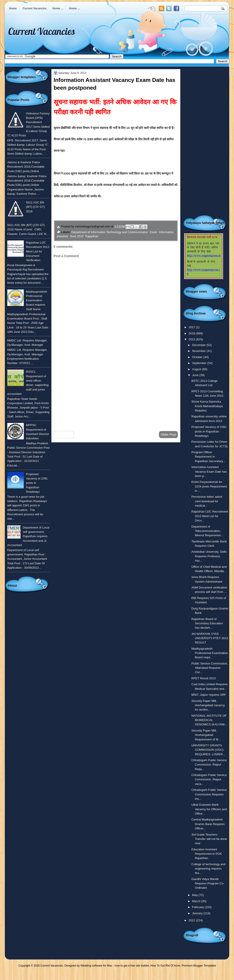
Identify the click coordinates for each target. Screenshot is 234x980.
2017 (192, 327)
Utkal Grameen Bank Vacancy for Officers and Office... (209, 809)
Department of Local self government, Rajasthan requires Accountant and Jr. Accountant (28, 536)
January (198, 913)
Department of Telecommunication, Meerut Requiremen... (207, 531)
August (197, 369)
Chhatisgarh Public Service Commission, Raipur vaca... (209, 779)
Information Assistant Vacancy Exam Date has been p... (209, 472)
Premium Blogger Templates (199, 966)
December (199, 345)
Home (13, 8)
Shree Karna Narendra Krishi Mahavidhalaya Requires (207, 406)
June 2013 (77, 236)
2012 (192, 920)
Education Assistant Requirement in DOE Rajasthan (207, 854)
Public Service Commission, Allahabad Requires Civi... (210, 668)
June (196, 375)
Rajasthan (92, 236)
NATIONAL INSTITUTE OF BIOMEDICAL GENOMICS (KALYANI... (209, 720)
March (197, 901)
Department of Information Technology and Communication (110, 232)
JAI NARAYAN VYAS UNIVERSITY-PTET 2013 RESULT (210, 638)
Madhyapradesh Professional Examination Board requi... (210, 653)
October (198, 357)
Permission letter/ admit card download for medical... (207, 501)
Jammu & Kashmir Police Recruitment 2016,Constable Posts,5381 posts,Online (26, 167)
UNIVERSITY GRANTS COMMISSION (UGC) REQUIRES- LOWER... (208, 750)
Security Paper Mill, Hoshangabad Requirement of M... (206, 735)
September (200, 363)
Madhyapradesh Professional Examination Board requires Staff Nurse (37, 300)
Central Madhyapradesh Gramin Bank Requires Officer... (208, 824)
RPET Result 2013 (204, 678)
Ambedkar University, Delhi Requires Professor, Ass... (209, 556)
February (198, 907)
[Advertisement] (116, 391)
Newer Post (64, 435)
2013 (192, 339)
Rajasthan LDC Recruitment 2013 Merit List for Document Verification (38, 251)
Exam (153, 232)
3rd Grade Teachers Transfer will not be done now (209, 839)
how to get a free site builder (132, 966)
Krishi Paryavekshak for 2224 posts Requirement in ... (209, 486)
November (199, 351)
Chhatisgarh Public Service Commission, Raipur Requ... (209, 765)
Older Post (168, 435)
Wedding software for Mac (96, 966)
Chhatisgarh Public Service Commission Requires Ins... (209, 794)
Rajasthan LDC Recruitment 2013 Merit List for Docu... (210, 516)
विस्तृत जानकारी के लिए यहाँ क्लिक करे (102, 211)
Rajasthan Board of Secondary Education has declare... (207, 623)
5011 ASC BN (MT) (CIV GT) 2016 (35, 207)
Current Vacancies (35, 8)
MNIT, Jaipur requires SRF (209, 695)
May (195, 895)
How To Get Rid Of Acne (165, 966)
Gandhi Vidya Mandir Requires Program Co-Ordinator (208, 884)
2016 (192, 333)
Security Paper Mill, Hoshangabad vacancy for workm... (208, 705)
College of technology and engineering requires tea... (209, 869)
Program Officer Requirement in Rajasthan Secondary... (208, 457)
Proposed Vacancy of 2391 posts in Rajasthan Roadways (209, 431)
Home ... (58, 8)
